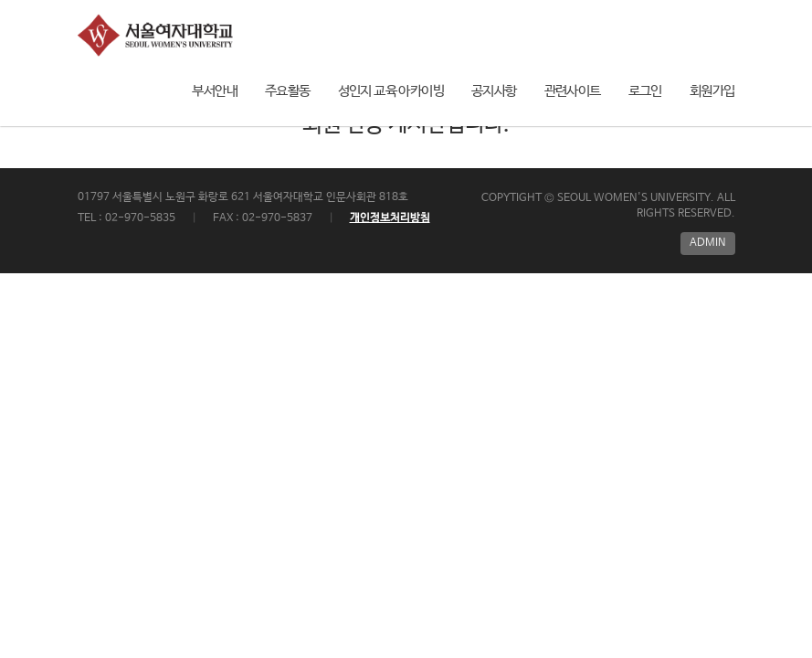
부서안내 (215, 91)
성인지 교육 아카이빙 (391, 91)
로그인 (645, 91)
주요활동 (288, 91)
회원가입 (712, 91)
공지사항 (494, 91)
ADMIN (708, 243)
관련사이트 (573, 91)
